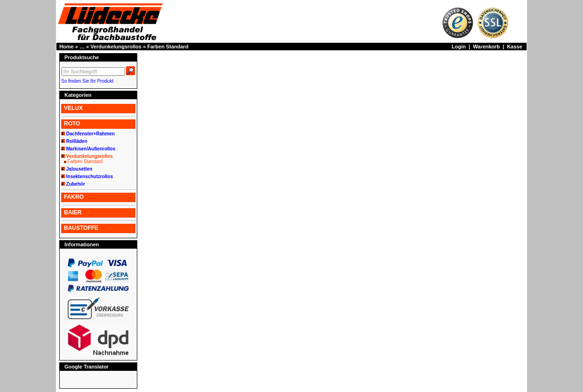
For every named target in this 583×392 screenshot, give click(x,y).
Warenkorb (486, 47)
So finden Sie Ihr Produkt (87, 81)
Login (459, 47)
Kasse (514, 47)
